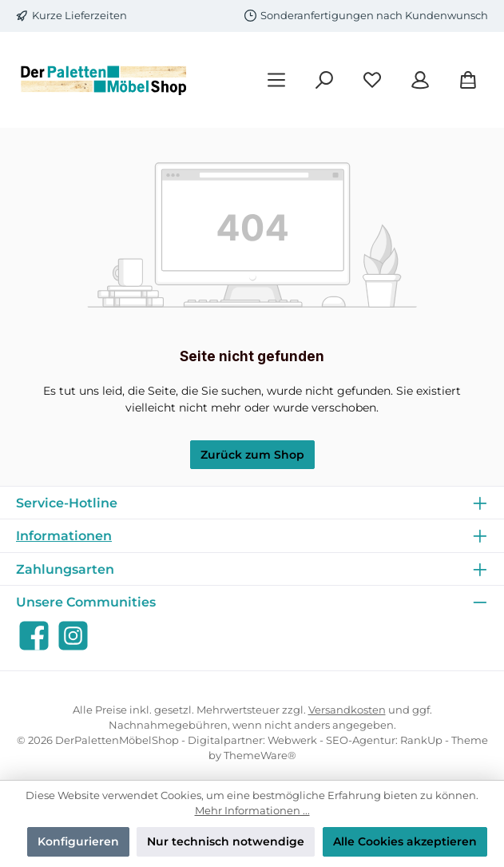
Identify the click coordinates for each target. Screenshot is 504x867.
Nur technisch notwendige (226, 841)
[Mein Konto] (420, 80)
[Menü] (276, 80)
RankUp (421, 740)
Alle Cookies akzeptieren (405, 841)
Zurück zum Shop (252, 455)
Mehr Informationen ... (252, 811)
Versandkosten (347, 710)
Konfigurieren (78, 841)
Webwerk (292, 740)
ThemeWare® (260, 756)
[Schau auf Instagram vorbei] (73, 636)
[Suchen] (324, 80)
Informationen (64, 535)
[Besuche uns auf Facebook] (34, 636)
